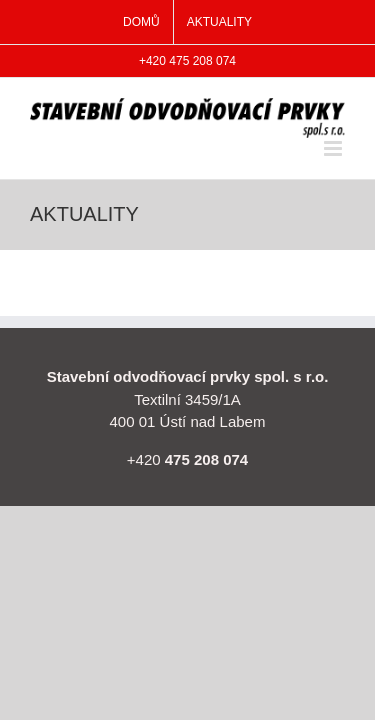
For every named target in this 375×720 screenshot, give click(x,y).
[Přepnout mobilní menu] (334, 148)
